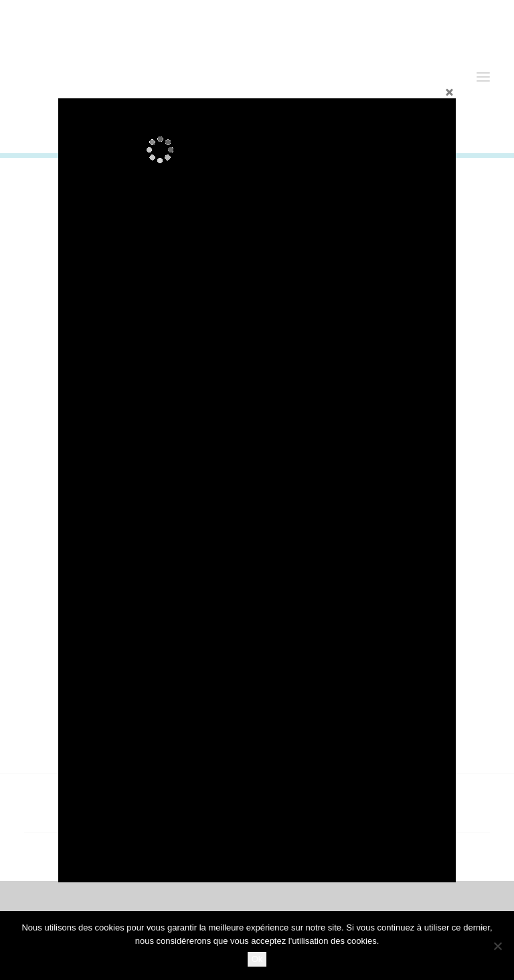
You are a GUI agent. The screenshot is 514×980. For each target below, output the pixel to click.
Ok (257, 959)
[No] (497, 946)
